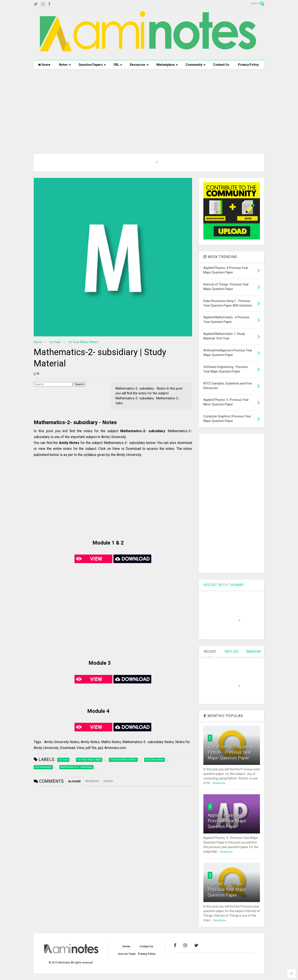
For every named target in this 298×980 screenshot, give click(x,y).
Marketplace (167, 65)
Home (44, 65)
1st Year (55, 342)
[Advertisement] (149, 106)
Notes (65, 65)
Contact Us (221, 65)
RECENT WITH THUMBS (224, 585)
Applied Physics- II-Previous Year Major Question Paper (227, 821)
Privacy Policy (248, 65)
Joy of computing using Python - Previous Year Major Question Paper (230, 752)
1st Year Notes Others (83, 342)
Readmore (219, 783)
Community (196, 65)
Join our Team (126, 954)
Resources (139, 65)
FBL (118, 65)
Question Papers (92, 65)
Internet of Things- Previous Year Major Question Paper (227, 889)
